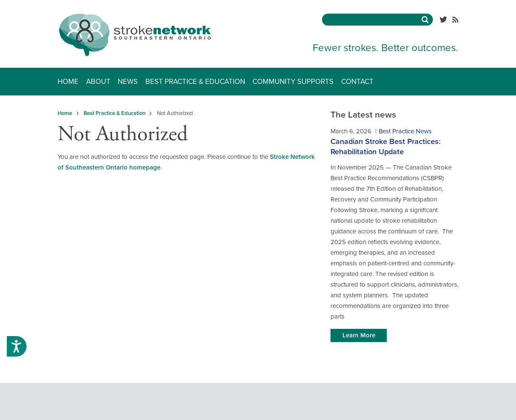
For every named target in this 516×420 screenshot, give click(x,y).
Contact (357, 82)
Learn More (359, 335)
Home (68, 82)
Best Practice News (405, 131)
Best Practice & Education (195, 82)
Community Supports (293, 82)
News (128, 82)
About (98, 82)
